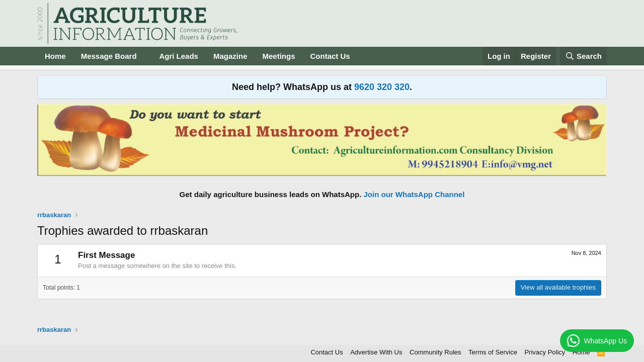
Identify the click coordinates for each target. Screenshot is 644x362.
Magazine (230, 56)
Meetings (278, 56)
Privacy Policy (545, 352)
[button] (144, 56)
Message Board (109, 56)
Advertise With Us (376, 352)
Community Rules (435, 352)
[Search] (584, 56)
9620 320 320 (382, 87)
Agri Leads (179, 56)
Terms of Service (493, 352)
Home (55, 56)
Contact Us (330, 56)
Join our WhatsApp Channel (414, 194)
